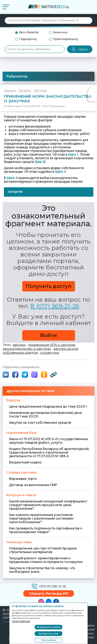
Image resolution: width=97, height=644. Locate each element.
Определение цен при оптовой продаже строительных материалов (43, 550)
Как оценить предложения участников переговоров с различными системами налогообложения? (41, 518)
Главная (10, 90)
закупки (19, 345)
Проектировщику (65, 39)
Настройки (48, 640)
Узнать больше (21, 621)
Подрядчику (28, 39)
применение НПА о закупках (52, 345)
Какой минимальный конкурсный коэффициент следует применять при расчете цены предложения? (48, 505)
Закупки (41, 90)
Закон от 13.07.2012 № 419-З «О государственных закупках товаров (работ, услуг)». (48, 441)
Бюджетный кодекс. (26, 462)
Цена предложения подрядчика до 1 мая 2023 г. (48, 406)
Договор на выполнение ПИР (33, 485)
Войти (48, 335)
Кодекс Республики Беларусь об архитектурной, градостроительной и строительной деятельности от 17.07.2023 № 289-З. (49, 452)
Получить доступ (48, 286)
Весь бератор (29, 32)
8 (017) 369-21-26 (55, 306)
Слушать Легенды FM (49, 593)
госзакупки (50, 352)
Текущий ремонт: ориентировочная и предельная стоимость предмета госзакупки (46, 560)
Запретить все (48, 633)
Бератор (25, 90)
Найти (80, 49)
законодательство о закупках (27, 348)
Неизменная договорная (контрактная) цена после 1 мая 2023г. (45, 414)
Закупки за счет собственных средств (40, 423)
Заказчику (60, 32)
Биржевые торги (23, 479)
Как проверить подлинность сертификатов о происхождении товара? (46, 530)
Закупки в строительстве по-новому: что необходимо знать (42, 570)
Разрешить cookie (48, 627)
